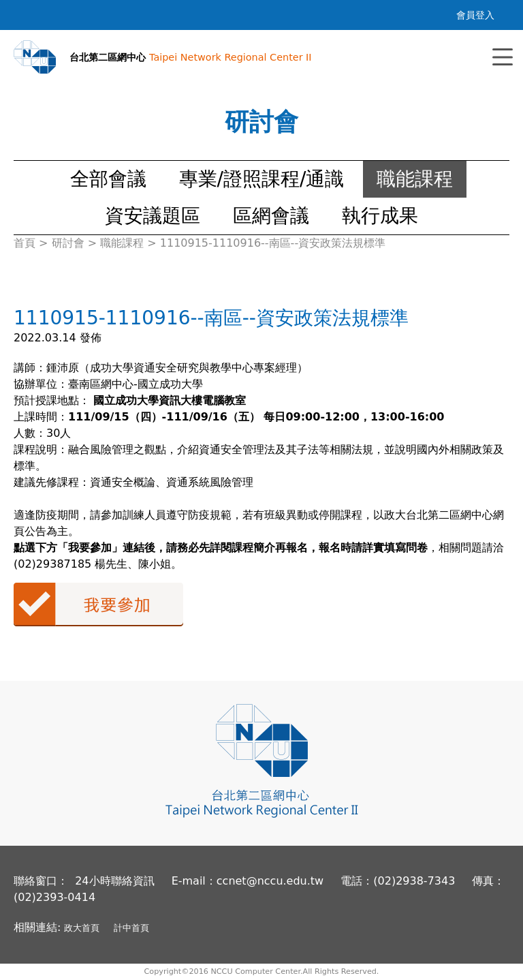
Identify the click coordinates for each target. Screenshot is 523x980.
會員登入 (475, 15)
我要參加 (98, 604)
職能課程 (415, 179)
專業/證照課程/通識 (262, 179)
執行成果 (380, 216)
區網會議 (271, 216)
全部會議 (108, 179)
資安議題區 (153, 216)
